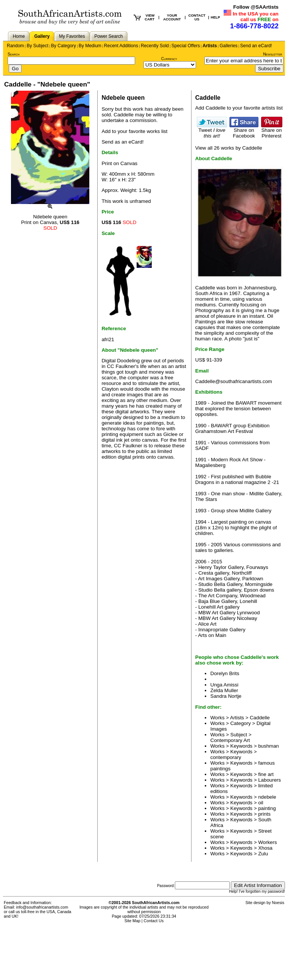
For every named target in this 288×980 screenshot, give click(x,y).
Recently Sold (155, 46)
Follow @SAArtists (256, 7)
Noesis (278, 903)
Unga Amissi (224, 685)
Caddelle (124, 115)
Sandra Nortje (226, 696)
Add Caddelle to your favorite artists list (239, 108)
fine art (266, 774)
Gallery (42, 36)
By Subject (37, 46)
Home (19, 36)
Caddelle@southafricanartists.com (234, 381)
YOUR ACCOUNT (172, 17)
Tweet (212, 131)
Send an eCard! (256, 46)
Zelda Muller (224, 690)
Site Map (132, 921)
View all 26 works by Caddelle (229, 148)
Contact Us (154, 921)
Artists (210, 46)
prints (264, 814)
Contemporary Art (230, 740)
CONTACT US (197, 17)
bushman (269, 746)
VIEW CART (149, 17)
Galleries (228, 46)
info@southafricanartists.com (42, 907)
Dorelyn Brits (225, 673)
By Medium (90, 46)
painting (267, 808)
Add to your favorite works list (134, 131)
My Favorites (72, 36)
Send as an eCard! (122, 142)
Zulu (263, 854)
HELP (216, 17)
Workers (267, 842)
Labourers (269, 780)
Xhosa (265, 848)
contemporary (226, 757)
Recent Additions (121, 46)
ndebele (267, 797)
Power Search (108, 36)
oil (261, 803)
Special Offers (186, 46)
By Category (64, 46)
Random (15, 46)
